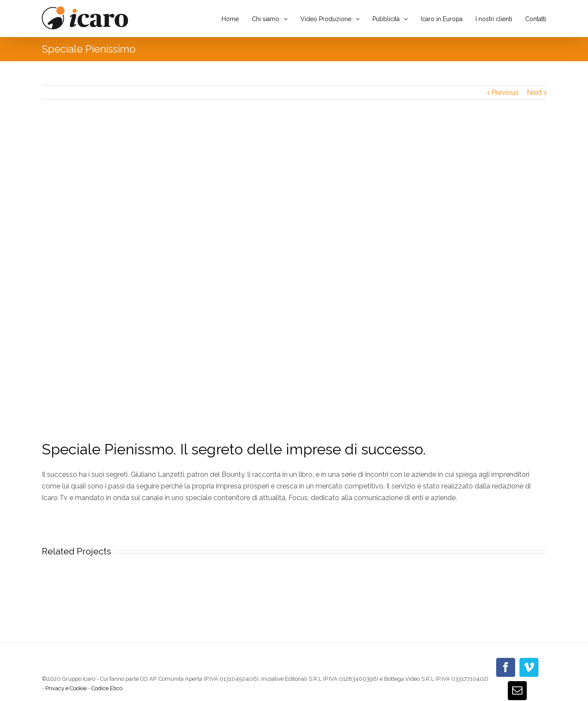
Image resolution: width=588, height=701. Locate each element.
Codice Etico (107, 688)
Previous (505, 92)
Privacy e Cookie (66, 688)
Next (534, 92)
